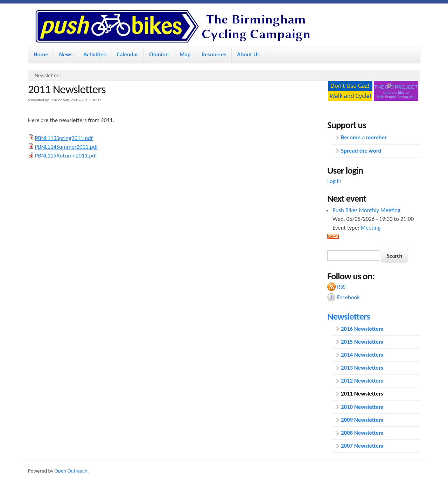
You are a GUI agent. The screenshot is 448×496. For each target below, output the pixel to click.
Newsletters (48, 75)
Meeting (370, 228)
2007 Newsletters (362, 446)
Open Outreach (71, 471)
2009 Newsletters (362, 420)
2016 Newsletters (362, 329)
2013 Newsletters (362, 368)
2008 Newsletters (362, 433)
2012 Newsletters (362, 381)
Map (185, 54)
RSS (341, 287)
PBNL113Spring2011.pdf (64, 138)
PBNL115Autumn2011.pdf (66, 156)
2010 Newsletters (362, 407)
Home (41, 54)
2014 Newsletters (362, 355)
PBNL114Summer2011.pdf (66, 147)
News (66, 54)
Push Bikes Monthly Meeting (366, 210)
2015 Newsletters (362, 342)
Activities (94, 54)
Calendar (127, 54)
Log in (334, 181)
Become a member (364, 137)
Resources (214, 54)
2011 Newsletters (362, 394)
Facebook (348, 297)
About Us (248, 54)
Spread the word (361, 151)
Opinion (159, 54)
